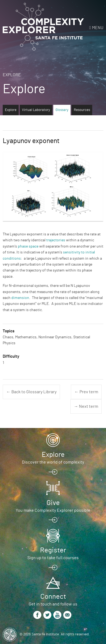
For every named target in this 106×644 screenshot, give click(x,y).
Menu (98, 28)
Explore (12, 75)
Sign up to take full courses (53, 558)
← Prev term (86, 392)
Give (53, 503)
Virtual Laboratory (36, 110)
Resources (82, 110)
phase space (28, 246)
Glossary (62, 110)
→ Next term (86, 406)
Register (53, 550)
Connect (53, 597)
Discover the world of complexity (53, 462)
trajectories (56, 240)
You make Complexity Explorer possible (53, 510)
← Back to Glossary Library (31, 392)
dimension (20, 298)
